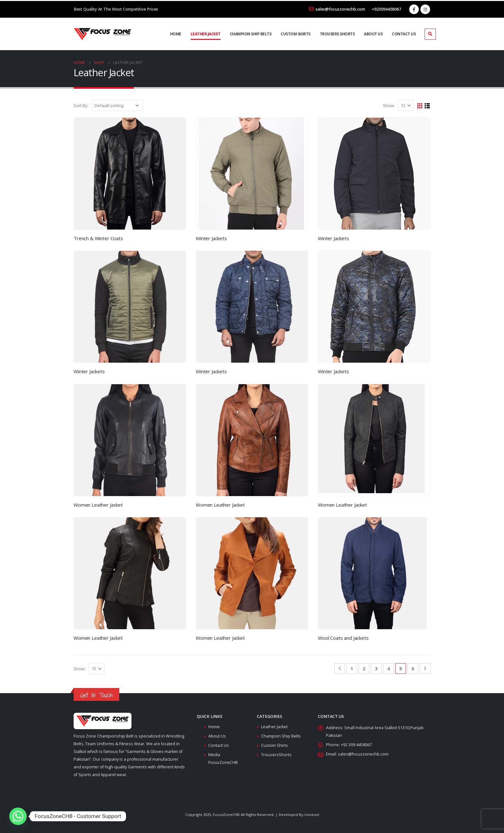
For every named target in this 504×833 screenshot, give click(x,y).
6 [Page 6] (413, 668)
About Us (373, 34)
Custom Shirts (296, 34)
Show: (389, 105)
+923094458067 (386, 9)
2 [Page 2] (364, 668)
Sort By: (81, 105)
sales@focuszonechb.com (337, 9)
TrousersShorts (276, 755)
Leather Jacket (206, 34)
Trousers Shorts (337, 34)
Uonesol (312, 815)
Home (176, 34)
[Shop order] (117, 105)
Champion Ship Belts (251, 34)
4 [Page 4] (388, 668)
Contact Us (404, 34)
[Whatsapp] (18, 816)
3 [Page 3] (376, 668)
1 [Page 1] (352, 668)
